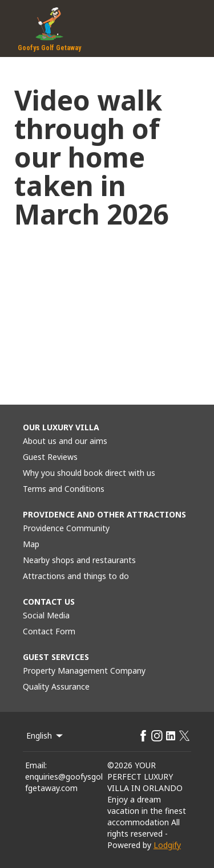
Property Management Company (84, 671)
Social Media (46, 615)
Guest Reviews (50, 457)
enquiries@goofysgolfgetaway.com (64, 782)
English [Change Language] (45, 735)
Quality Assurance (56, 686)
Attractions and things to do (76, 576)
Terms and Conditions (64, 489)
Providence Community (66, 528)
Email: (36, 765)
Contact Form (49, 631)
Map (31, 544)
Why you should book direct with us (89, 473)
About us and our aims (65, 441)
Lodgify (167, 845)
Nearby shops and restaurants (79, 560)
